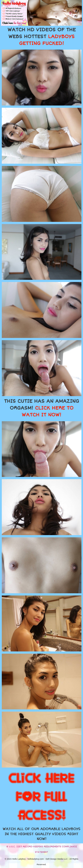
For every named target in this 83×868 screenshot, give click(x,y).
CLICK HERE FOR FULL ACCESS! (41, 797)
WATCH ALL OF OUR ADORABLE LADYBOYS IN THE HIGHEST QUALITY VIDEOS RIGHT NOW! (41, 834)
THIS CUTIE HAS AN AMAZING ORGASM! (41, 408)
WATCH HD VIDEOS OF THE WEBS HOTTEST (42, 37)
